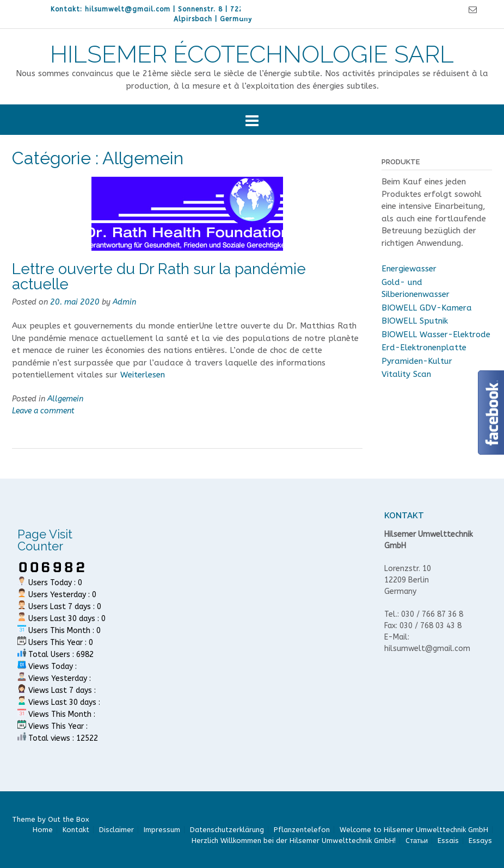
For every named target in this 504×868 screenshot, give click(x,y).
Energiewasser (409, 269)
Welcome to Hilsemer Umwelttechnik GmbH (414, 830)
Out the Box (69, 819)
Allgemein (65, 399)
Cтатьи (417, 841)
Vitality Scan (406, 374)
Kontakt (76, 830)
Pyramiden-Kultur (417, 361)
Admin (124, 302)
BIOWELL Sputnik (415, 321)
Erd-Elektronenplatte (424, 348)
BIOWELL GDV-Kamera (427, 308)
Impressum (162, 830)
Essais (448, 841)
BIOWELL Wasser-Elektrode (436, 334)
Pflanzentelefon (302, 830)
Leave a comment (43, 411)
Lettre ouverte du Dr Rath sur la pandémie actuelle (159, 277)
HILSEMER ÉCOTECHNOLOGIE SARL (252, 54)
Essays (480, 841)
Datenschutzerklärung (227, 830)
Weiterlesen (143, 375)
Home (43, 830)
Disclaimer (116, 830)
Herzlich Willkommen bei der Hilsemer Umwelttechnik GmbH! (294, 841)
